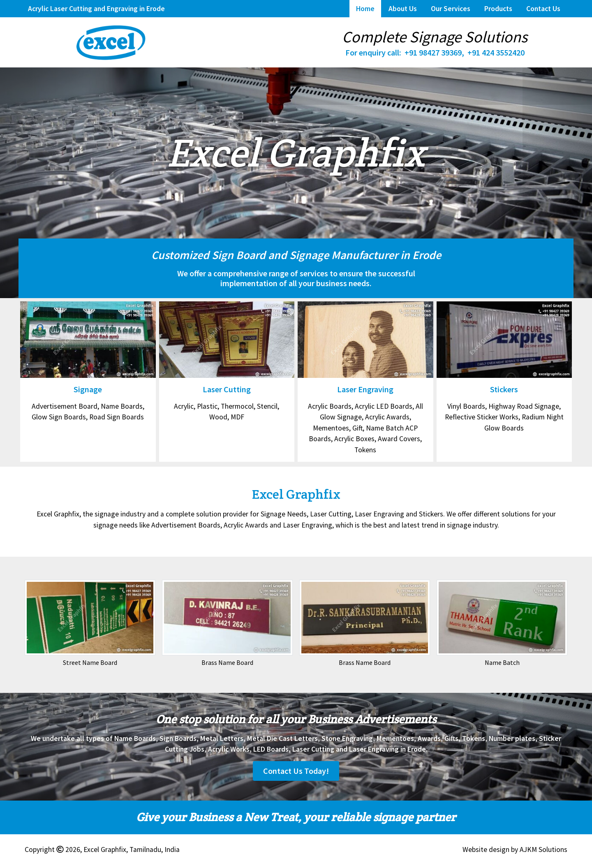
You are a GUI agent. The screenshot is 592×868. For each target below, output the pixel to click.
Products (498, 9)
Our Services (451, 9)
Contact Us (543, 9)
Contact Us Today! (296, 771)
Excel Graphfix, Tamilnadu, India (132, 849)
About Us (403, 9)
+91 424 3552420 (496, 53)
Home (365, 9)
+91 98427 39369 (433, 52)
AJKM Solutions (543, 849)
